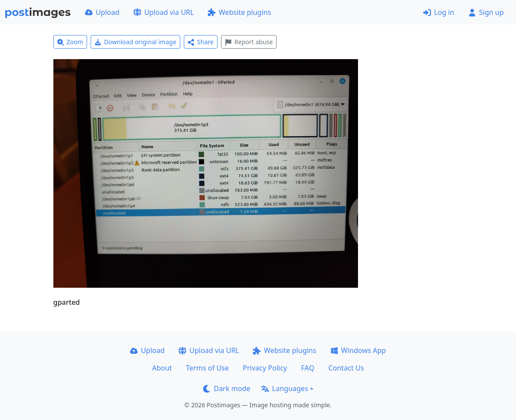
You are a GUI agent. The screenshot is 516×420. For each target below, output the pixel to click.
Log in (439, 12)
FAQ (308, 368)
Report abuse (249, 42)
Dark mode (227, 388)
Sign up (486, 12)
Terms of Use (207, 368)
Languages (285, 388)
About (162, 368)
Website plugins (239, 12)
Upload (102, 12)
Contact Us (346, 368)
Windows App (358, 350)
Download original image (135, 42)
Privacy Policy (265, 368)
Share (201, 42)
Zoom (70, 42)
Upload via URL (164, 12)
